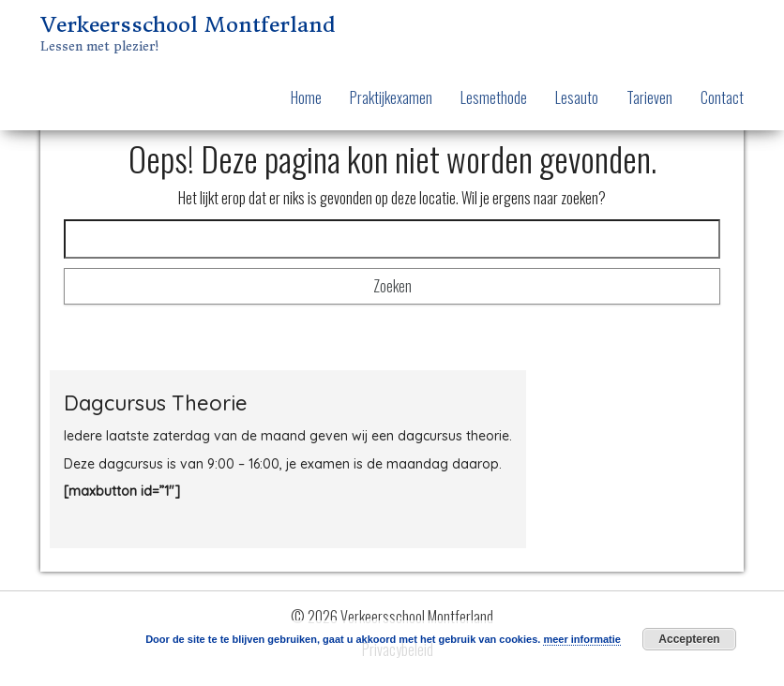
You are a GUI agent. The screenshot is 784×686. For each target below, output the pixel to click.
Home (306, 97)
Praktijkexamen (391, 97)
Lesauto (577, 97)
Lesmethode (494, 97)
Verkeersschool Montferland (188, 25)
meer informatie (582, 639)
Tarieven (649, 97)
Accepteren (689, 639)
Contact (722, 97)
